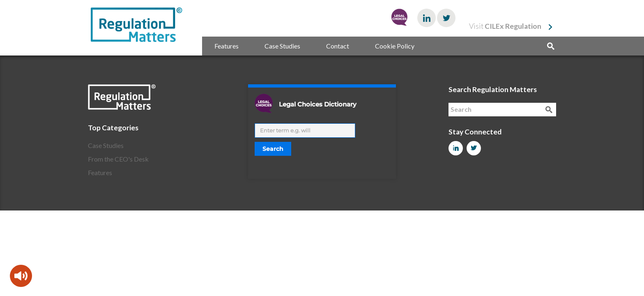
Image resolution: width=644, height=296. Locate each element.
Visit (505, 26)
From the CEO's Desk (118, 159)
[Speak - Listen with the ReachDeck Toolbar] (21, 276)
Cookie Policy (395, 46)
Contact (338, 46)
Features (227, 46)
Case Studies (282, 46)
